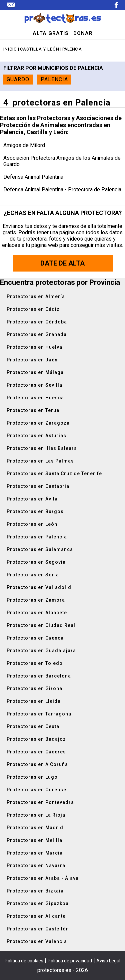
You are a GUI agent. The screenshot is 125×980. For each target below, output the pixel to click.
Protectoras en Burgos (35, 511)
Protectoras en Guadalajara (41, 651)
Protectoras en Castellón (38, 929)
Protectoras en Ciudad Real (41, 625)
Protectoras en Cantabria (38, 486)
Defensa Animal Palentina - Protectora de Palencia (62, 190)
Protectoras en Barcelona (39, 676)
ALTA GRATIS (51, 33)
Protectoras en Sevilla (34, 385)
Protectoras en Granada (37, 334)
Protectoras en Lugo (32, 777)
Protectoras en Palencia (37, 537)
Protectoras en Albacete (37, 613)
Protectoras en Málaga (35, 372)
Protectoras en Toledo (35, 663)
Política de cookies (24, 961)
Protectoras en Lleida (34, 701)
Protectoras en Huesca (35, 398)
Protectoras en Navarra (36, 866)
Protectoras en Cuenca (35, 638)
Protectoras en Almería (36, 296)
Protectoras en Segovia (36, 562)
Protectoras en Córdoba (37, 322)
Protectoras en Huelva (34, 347)
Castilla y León (40, 49)
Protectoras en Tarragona (39, 714)
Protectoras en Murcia (35, 853)
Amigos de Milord (24, 145)
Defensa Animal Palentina (33, 177)
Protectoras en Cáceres (36, 752)
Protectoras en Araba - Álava (43, 878)
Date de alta (62, 263)
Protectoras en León (32, 524)
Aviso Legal (108, 961)
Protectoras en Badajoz (36, 739)
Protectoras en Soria (33, 575)
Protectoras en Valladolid (39, 587)
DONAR (83, 33)
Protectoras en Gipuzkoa (38, 903)
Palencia (54, 79)
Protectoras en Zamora (36, 600)
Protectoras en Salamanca (40, 549)
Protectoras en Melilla (34, 840)
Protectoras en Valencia (37, 941)
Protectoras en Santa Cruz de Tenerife (54, 474)
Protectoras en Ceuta (33, 726)
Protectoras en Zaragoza (38, 423)
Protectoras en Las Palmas (40, 461)
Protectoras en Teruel (34, 410)
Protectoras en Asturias (36, 436)
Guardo (18, 79)
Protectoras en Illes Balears (42, 448)
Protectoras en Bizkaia (35, 891)
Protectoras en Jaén (32, 360)
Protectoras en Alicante (36, 916)
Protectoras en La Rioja (36, 815)
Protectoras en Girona (34, 688)
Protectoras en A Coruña (37, 764)
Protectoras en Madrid (35, 828)
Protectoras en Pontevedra (40, 802)
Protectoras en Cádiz (33, 309)
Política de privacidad (70, 961)
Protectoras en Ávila (32, 499)
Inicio (10, 49)
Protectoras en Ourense (36, 790)
